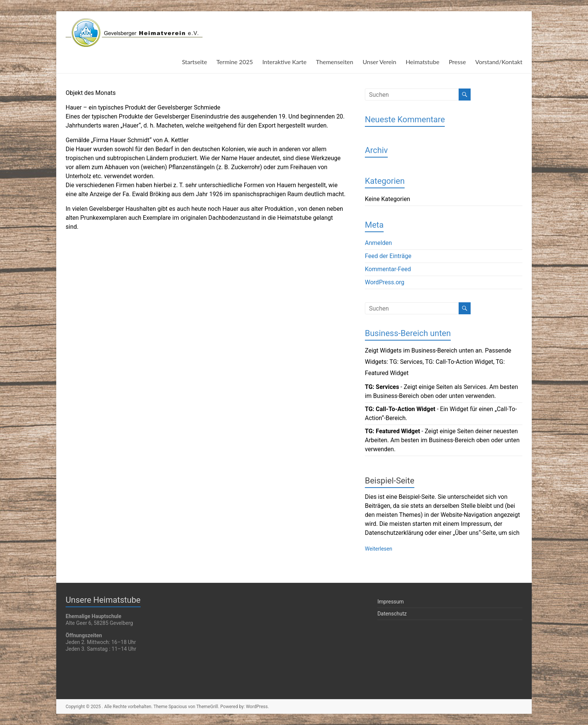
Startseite (194, 62)
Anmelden (378, 243)
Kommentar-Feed (388, 269)
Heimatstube (423, 62)
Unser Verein (379, 62)
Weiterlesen (379, 549)
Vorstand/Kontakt (499, 62)
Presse (457, 62)
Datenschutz (392, 614)
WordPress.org (385, 282)
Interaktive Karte (284, 62)
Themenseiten (334, 62)
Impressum (390, 602)
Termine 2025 (235, 62)
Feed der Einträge (388, 256)
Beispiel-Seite (390, 481)
